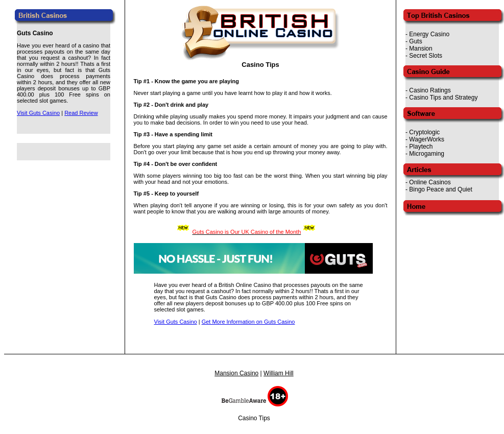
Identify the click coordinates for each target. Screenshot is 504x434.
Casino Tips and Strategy (443, 98)
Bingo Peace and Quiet (440, 189)
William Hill (279, 373)
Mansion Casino (236, 373)
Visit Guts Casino (38, 113)
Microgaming (427, 154)
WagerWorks (427, 139)
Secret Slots (426, 56)
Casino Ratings (430, 90)
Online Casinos (430, 182)
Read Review (81, 113)
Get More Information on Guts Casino (248, 322)
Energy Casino (429, 34)
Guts (415, 41)
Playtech (421, 147)
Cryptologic (424, 132)
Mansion (421, 49)
